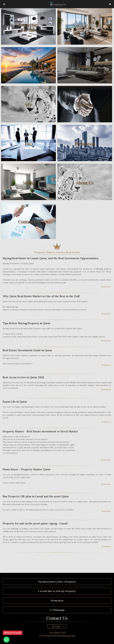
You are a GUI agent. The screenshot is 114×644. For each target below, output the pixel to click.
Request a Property (13, 633)
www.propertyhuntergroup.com (57, 636)
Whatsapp (57, 610)
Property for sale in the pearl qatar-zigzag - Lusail (35, 523)
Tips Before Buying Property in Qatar (27, 323)
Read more (106, 287)
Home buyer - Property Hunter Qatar (27, 469)
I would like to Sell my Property (57, 591)
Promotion (57, 601)
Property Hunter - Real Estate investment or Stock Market (40, 431)
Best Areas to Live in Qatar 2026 (23, 377)
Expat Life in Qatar (15, 402)
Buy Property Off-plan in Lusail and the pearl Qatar (36, 496)
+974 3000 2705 (57, 633)
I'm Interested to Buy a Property (57, 582)
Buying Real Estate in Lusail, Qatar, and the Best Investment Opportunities (51, 258)
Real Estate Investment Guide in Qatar (28, 350)
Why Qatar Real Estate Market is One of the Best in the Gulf (41, 296)
